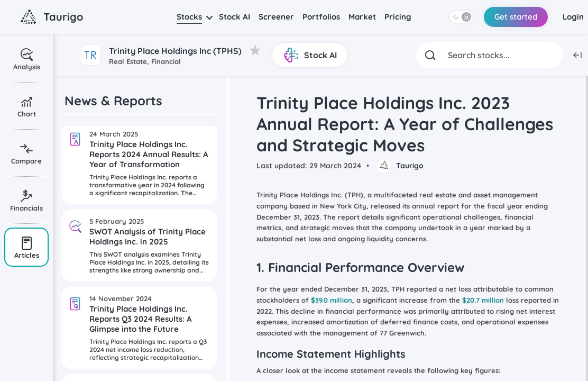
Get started (516, 17)
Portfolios (321, 17)
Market (362, 17)
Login (573, 17)
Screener (276, 17)
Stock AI (235, 17)
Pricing (398, 17)
